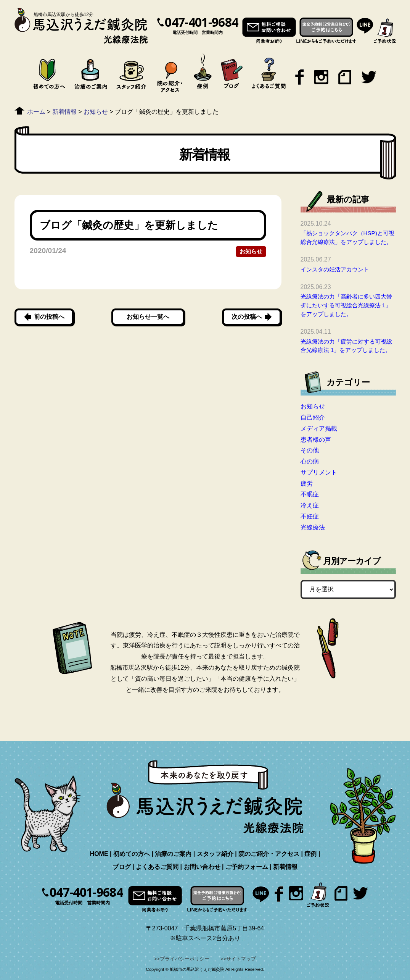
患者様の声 (316, 440)
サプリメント (319, 472)
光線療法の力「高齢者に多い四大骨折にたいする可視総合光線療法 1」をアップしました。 (346, 305)
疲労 (307, 484)
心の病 (310, 461)
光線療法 (313, 527)
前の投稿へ (49, 317)
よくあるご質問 (157, 867)
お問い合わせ (202, 867)
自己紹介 (313, 417)
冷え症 (310, 505)
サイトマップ (241, 959)
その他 (310, 450)
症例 (310, 854)
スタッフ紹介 (215, 854)
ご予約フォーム (247, 867)
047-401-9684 (201, 22)
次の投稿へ (247, 317)
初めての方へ (132, 854)
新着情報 (285, 867)
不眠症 (310, 494)
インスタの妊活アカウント (335, 269)
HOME (99, 854)
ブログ (122, 867)
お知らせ (251, 251)
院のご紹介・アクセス (269, 854)
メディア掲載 (319, 429)
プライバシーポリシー (185, 959)
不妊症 (310, 516)
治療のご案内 (173, 854)
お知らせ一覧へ (148, 317)
